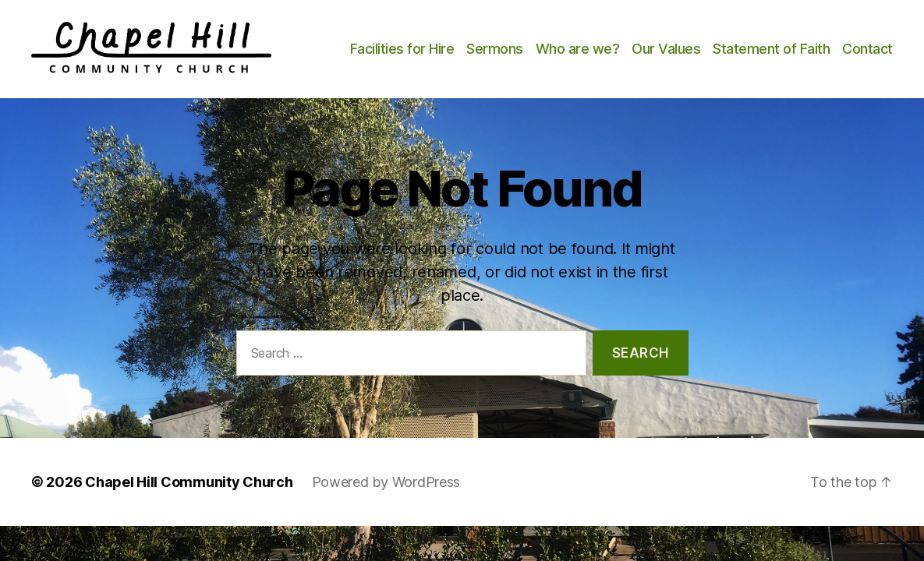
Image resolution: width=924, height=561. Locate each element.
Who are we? (640, 44)
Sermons (558, 44)
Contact (867, 67)
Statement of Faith (834, 44)
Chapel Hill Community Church (189, 496)
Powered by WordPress (386, 496)
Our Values (729, 44)
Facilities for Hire (465, 44)
